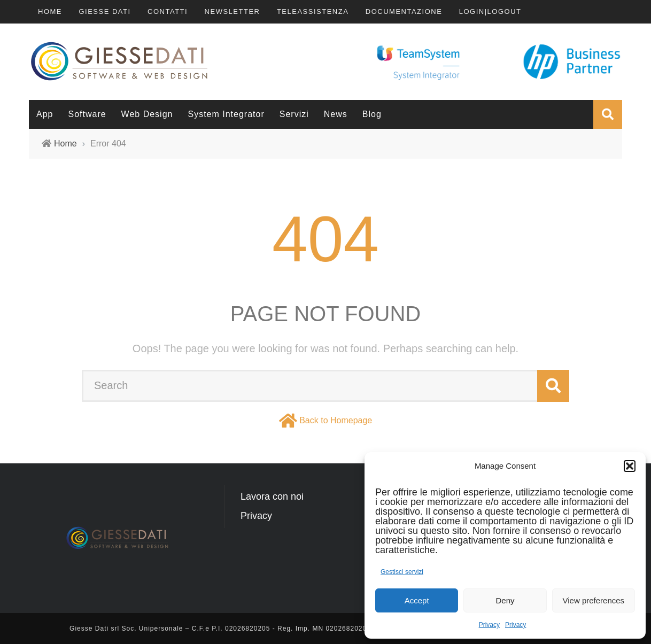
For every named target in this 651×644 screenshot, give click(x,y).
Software (87, 114)
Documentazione (404, 11)
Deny (505, 600)
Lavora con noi (272, 496)
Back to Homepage (336, 420)
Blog (372, 114)
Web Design (147, 114)
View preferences (594, 600)
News (336, 114)
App (45, 114)
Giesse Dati (104, 11)
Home (50, 11)
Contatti (168, 11)
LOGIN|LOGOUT (490, 11)
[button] (630, 466)
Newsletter (232, 11)
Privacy (489, 625)
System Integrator (226, 114)
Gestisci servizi (402, 572)
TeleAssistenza (313, 11)
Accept (417, 600)
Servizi (294, 114)
